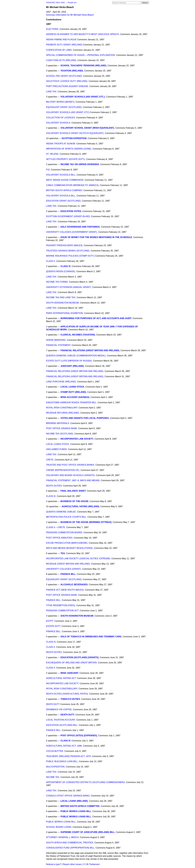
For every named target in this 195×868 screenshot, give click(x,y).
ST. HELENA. (53, 154)
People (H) (72, 3)
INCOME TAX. (53, 777)
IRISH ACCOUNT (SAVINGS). (75, 397)
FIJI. (48, 170)
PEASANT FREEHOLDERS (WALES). (65, 245)
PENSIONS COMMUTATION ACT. (63, 611)
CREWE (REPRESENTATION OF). (63, 470)
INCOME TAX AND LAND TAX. (61, 297)
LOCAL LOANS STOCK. (73, 387)
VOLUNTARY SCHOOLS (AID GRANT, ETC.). (83, 97)
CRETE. (50, 460)
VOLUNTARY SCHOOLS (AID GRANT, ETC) (68, 112)
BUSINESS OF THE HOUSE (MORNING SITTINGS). (86, 522)
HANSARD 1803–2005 (55, 3)
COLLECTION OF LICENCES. (61, 118)
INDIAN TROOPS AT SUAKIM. (61, 144)
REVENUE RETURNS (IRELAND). (63, 413)
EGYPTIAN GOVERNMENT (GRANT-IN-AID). (68, 216)
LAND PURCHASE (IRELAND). (61, 382)
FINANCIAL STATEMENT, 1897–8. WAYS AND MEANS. (73, 480)
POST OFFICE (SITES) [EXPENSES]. (79, 736)
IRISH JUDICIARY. (70, 673)
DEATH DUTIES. (54, 486)
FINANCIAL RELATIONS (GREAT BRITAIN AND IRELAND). (90, 350)
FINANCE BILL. (68, 574)
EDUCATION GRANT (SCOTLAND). (64, 201)
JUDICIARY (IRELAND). (72, 366)
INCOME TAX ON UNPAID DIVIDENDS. (80, 164)
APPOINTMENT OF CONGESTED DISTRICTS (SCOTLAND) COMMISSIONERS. (86, 782)
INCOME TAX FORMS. (57, 282)
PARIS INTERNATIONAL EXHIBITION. (65, 313)
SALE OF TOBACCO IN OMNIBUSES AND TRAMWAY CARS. (91, 637)
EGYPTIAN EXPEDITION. (74, 138)
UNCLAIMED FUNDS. (57, 449)
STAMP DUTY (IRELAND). (74, 392)
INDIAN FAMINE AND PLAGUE (61, 40)
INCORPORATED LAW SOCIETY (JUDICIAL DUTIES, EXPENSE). (78, 558)
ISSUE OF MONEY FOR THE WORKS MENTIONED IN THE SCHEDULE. (97, 237)
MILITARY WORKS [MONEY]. (60, 102)
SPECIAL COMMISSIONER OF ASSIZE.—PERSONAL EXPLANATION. (81, 55)
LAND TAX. (52, 92)
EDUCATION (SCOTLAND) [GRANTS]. (80, 657)
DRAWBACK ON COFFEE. (59, 709)
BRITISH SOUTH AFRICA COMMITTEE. (80, 806)
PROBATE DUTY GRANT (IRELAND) (64, 45)
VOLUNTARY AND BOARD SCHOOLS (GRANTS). (71, 475)
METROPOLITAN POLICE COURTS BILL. (66, 517)
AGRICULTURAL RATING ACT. (61, 678)
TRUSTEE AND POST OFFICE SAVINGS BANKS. (70, 465)
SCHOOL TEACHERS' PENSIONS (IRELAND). (84, 66)
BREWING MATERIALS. (58, 423)
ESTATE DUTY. (53, 626)
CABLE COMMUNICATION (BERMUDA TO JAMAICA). (73, 185)
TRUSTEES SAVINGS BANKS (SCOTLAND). (68, 251)
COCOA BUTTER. (55, 751)
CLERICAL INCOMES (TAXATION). (78, 335)
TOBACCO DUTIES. (71, 699)
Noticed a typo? (54, 864)
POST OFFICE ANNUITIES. (60, 538)
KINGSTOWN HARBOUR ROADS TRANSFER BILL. (71, 402)
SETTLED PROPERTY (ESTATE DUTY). (66, 159)
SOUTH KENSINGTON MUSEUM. (63, 303)
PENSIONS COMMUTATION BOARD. (64, 532)
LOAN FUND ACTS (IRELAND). (61, 60)
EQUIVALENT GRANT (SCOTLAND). (64, 107)
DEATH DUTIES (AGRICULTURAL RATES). (67, 694)
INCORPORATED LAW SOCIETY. (77, 439)
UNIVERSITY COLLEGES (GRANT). (64, 569)
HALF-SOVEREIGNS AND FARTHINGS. (80, 227)
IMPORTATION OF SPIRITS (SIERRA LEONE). (69, 149)
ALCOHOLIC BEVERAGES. (74, 585)
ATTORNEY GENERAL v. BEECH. (63, 837)
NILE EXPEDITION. (56, 767)
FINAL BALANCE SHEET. (73, 491)
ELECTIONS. (52, 29)
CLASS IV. (51, 642)
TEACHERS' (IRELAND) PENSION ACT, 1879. (69, 756)
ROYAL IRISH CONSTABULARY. (62, 408)
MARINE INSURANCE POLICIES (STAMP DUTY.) (70, 256)
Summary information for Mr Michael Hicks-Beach (70, 15)
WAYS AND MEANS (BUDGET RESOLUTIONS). (70, 548)
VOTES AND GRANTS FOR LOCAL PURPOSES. (85, 418)
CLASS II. (51, 261)
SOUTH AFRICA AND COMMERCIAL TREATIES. (70, 843)
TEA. (63, 553)
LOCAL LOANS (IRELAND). (74, 801)
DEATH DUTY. (68, 715)
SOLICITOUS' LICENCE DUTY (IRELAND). (67, 81)
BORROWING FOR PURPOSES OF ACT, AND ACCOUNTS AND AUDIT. (96, 318)
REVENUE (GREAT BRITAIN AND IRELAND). (68, 564)
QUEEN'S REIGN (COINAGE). (61, 271)
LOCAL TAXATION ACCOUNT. (61, 720)
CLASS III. (51, 496)
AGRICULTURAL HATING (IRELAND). (81, 506)
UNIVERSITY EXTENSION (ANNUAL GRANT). (69, 287)
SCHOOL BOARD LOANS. (59, 827)
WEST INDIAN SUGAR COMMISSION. (65, 180)
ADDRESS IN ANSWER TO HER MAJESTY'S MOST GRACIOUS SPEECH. (83, 34)
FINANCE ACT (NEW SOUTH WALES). (65, 590)
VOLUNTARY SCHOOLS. (58, 123)
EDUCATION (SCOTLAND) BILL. (62, 725)
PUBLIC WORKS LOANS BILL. (76, 811)
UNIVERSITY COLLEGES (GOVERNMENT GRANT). (72, 232)
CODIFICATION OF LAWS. (59, 50)
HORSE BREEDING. (56, 340)
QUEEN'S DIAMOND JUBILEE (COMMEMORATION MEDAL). (76, 356)
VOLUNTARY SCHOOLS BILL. (61, 175)
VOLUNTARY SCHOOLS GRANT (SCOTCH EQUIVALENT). (75, 133)
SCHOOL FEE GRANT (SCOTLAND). (64, 76)
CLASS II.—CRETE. (56, 527)
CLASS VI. (66, 266)
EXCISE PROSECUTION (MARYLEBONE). (67, 543)
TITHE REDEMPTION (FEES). (61, 605)
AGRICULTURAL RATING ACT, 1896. (64, 746)
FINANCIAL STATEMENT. (59, 345)
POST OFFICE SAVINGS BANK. (62, 428)
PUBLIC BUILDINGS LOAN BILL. (62, 761)
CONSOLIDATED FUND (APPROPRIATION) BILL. (70, 848)
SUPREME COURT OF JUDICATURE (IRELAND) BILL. (88, 832)
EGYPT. (50, 621)
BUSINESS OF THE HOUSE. (75, 501)
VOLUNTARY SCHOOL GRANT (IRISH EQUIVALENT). (88, 128)
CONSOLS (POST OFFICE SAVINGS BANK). (68, 796)
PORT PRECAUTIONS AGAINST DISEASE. (67, 86)
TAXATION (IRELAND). (72, 71)
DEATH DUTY (53, 704)
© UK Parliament (91, 864)
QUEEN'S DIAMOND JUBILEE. (61, 512)
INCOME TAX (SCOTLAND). (60, 434)
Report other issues (72, 864)
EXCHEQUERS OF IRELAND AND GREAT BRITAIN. (72, 663)
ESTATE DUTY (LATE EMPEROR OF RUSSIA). (69, 361)
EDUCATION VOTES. (71, 211)
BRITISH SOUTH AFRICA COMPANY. (64, 190)
